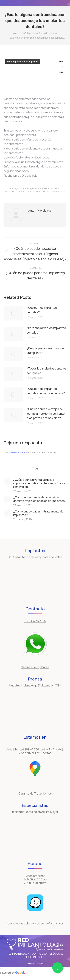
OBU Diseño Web (35, 963)
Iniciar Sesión (18, 453)
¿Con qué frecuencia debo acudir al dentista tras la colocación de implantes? (40, 499)
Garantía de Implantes (35, 667)
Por (14, 191)
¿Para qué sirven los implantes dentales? (46, 330)
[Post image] (13, 313)
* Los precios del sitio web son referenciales (35, 923)
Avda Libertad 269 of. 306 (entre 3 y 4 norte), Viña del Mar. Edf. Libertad (35, 751)
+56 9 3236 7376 (35, 621)
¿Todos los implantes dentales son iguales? (47, 371)
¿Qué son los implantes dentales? (42, 310)
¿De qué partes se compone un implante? (45, 350)
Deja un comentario (54, 191)
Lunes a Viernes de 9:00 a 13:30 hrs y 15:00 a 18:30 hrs (35, 879)
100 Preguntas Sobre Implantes (23, 62)
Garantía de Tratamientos (35, 793)
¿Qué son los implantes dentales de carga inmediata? (46, 391)
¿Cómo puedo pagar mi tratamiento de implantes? (38, 513)
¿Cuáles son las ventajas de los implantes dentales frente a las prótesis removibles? (46, 413)
